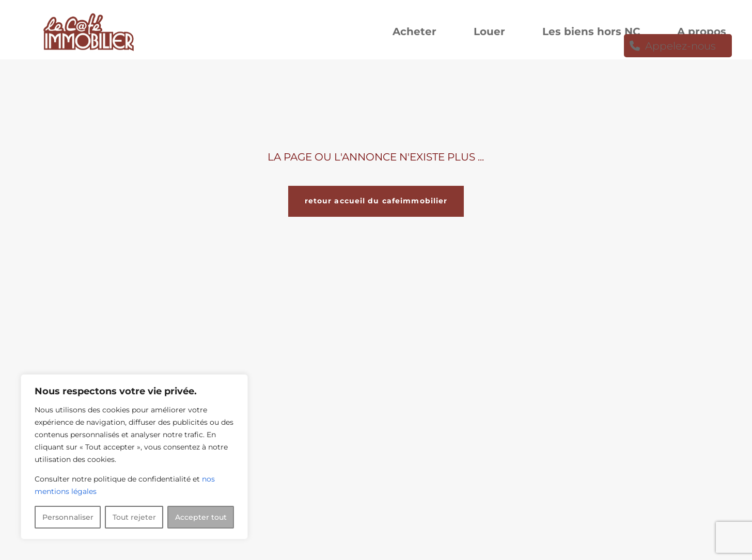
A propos (702, 33)
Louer (489, 33)
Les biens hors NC (591, 33)
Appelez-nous (680, 47)
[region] (134, 457)
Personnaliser (68, 517)
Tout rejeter (134, 517)
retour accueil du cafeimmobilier (376, 201)
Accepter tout (201, 517)
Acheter (414, 33)
